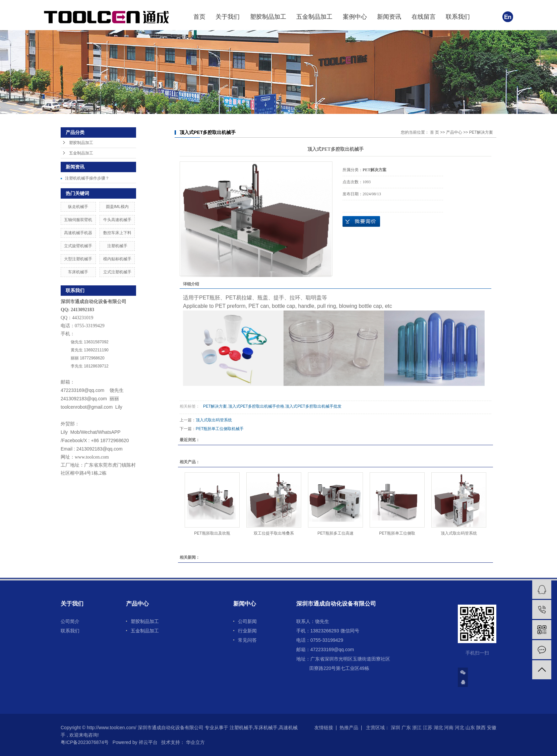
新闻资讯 (389, 17)
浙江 (417, 728)
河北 (459, 728)
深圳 (395, 728)
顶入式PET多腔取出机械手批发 (313, 406)
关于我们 (228, 17)
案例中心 (355, 17)
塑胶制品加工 (268, 17)
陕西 (481, 728)
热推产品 (349, 728)
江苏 (428, 728)
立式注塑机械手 (117, 272)
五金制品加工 (314, 17)
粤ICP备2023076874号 (85, 742)
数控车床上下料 (117, 233)
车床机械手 (78, 272)
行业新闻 (247, 631)
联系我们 (458, 17)
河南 (449, 728)
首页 (199, 17)
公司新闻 (247, 621)
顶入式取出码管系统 (214, 420)
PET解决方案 (481, 132)
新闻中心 (245, 604)
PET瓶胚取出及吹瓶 (212, 533)
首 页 (435, 132)
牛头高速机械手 (117, 220)
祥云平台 (148, 742)
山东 (470, 728)
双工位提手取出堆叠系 (274, 533)
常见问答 (247, 640)
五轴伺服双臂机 (78, 220)
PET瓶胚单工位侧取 (397, 533)
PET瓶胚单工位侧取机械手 (220, 429)
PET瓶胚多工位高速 (335, 533)
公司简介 (70, 621)
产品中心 (454, 132)
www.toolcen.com (92, 457)
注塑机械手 (117, 246)
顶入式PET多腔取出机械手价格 (256, 406)
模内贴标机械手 (117, 259)
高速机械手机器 (78, 233)
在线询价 (361, 221)
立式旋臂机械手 (78, 246)
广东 (406, 728)
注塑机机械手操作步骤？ (87, 178)
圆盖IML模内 (117, 207)
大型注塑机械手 (78, 259)
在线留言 (424, 17)
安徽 (492, 728)
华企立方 (195, 742)
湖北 (438, 728)
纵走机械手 (78, 207)
